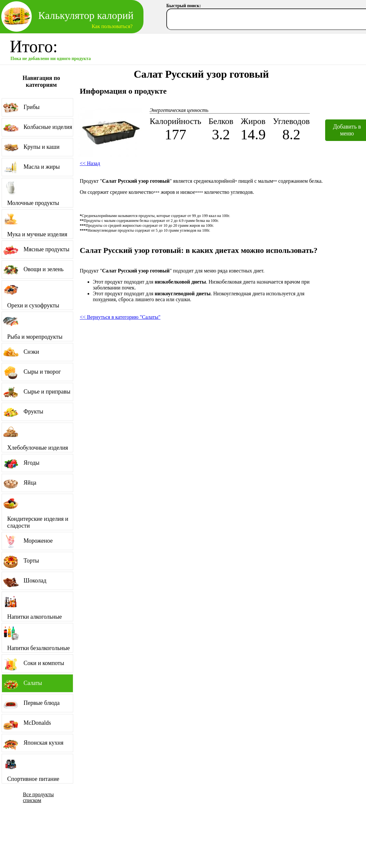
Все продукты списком (38, 797)
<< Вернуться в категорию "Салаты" (120, 317)
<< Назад (90, 163)
